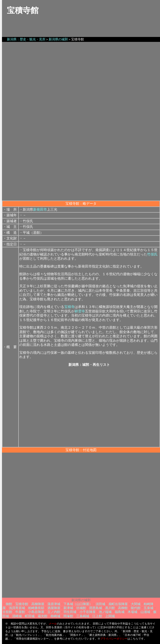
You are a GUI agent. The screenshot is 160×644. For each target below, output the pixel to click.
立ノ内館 (54, 612)
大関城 (136, 604)
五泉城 (149, 608)
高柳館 (123, 608)
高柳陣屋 (38, 604)
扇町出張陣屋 (118, 604)
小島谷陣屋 (36, 612)
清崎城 (17, 616)
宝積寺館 (22, 604)
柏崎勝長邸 (36, 608)
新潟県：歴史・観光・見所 (26, 39)
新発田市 (40, 210)
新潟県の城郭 (58, 39)
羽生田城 (70, 612)
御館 (9, 604)
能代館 (136, 608)
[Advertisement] (81, 166)
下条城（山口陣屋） (78, 604)
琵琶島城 (96, 608)
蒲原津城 (54, 604)
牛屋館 (20, 612)
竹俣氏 (152, 254)
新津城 (68, 608)
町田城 (30, 616)
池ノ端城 (105, 612)
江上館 (97, 616)
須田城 (100, 604)
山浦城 (145, 612)
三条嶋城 (83, 616)
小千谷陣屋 (88, 612)
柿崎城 (55, 616)
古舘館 (7, 612)
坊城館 (81, 608)
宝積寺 (69, 307)
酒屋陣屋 (54, 608)
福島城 (120, 612)
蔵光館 (43, 616)
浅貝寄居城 (17, 608)
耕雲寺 (80, 311)
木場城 (132, 612)
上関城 (110, 616)
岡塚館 (68, 616)
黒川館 (110, 608)
